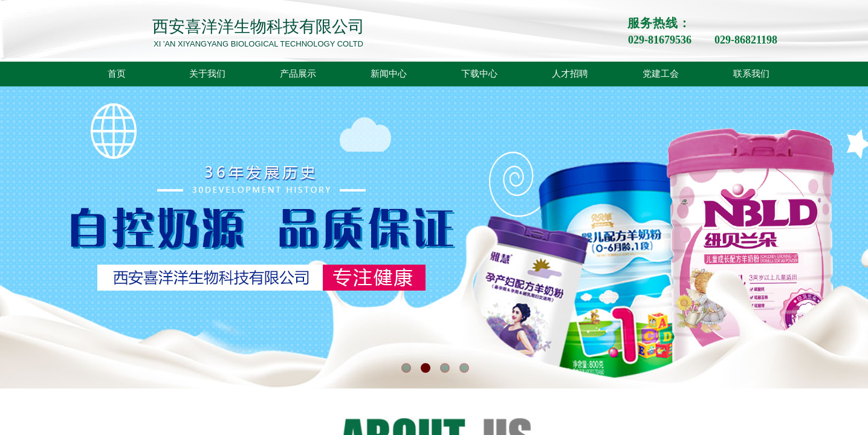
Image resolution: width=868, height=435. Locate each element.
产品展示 (298, 74)
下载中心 (479, 74)
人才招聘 (570, 74)
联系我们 (751, 74)
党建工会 (661, 74)
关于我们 (207, 74)
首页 (117, 74)
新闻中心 (389, 74)
